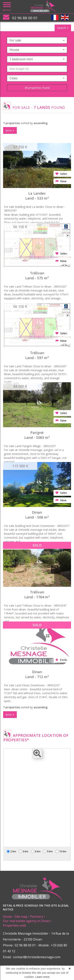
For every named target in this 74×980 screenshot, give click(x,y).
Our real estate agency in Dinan (26, 921)
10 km (61, 851)
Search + (63, 28)
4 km (36, 851)
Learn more (42, 977)
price (10, 130)
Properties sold (14, 925)
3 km (24, 851)
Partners (37, 917)
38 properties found (37, 88)
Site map (21, 917)
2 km (11, 851)
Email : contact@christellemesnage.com (32, 957)
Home (7, 917)
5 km (48, 851)
